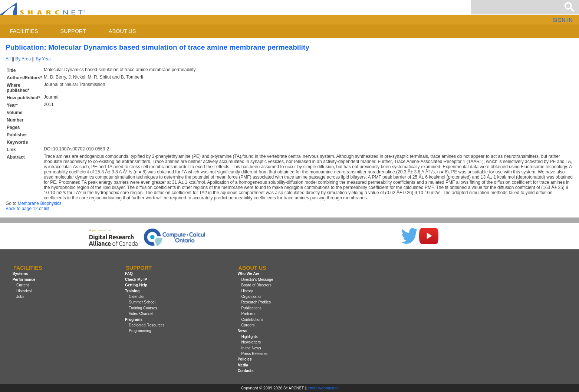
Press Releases (254, 354)
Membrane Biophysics (40, 203)
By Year (43, 59)
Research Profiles (256, 302)
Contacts (245, 371)
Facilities (24, 31)
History (247, 291)
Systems (20, 274)
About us (122, 31)
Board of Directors (256, 285)
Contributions (252, 320)
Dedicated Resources (147, 325)
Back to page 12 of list (27, 209)
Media (243, 365)
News (242, 331)
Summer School (142, 302)
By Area (23, 59)
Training (132, 291)
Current (23, 285)
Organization (252, 297)
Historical (24, 291)
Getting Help (136, 285)
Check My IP (136, 280)
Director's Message (257, 280)
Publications (251, 308)
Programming (140, 331)
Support (73, 31)
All (8, 59)
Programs (134, 320)
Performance (24, 280)
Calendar (136, 297)
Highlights (249, 337)
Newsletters (251, 342)
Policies (244, 359)
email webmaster (323, 388)
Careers (248, 325)
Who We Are (248, 274)
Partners (248, 314)
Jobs (20, 297)
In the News (251, 348)
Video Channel (141, 314)
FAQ (129, 274)
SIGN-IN (562, 20)
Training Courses (143, 308)
